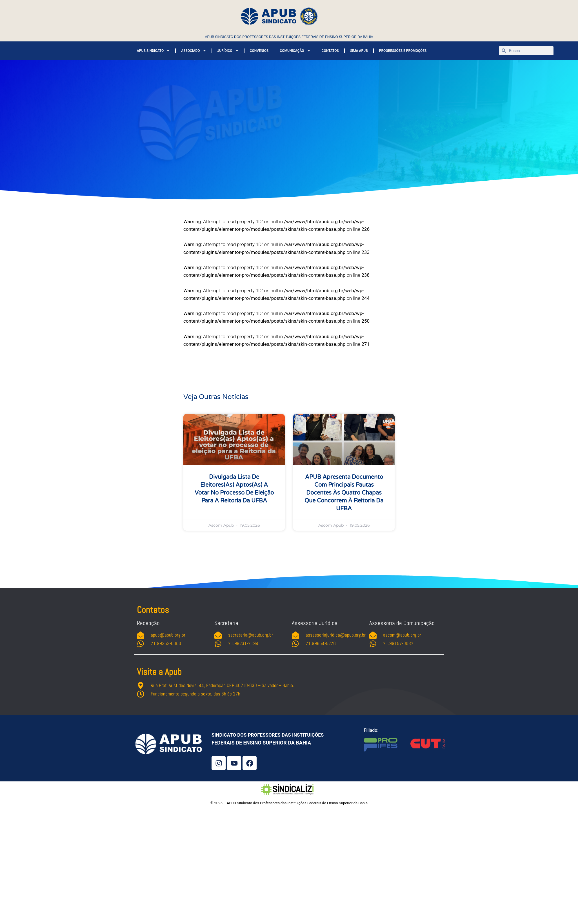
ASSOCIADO (194, 51)
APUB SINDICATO (153, 51)
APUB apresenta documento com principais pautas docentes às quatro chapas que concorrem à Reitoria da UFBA (344, 493)
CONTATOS (330, 51)
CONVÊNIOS (259, 51)
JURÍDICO (228, 51)
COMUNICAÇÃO (295, 51)
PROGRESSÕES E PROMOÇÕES (403, 51)
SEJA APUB (359, 51)
